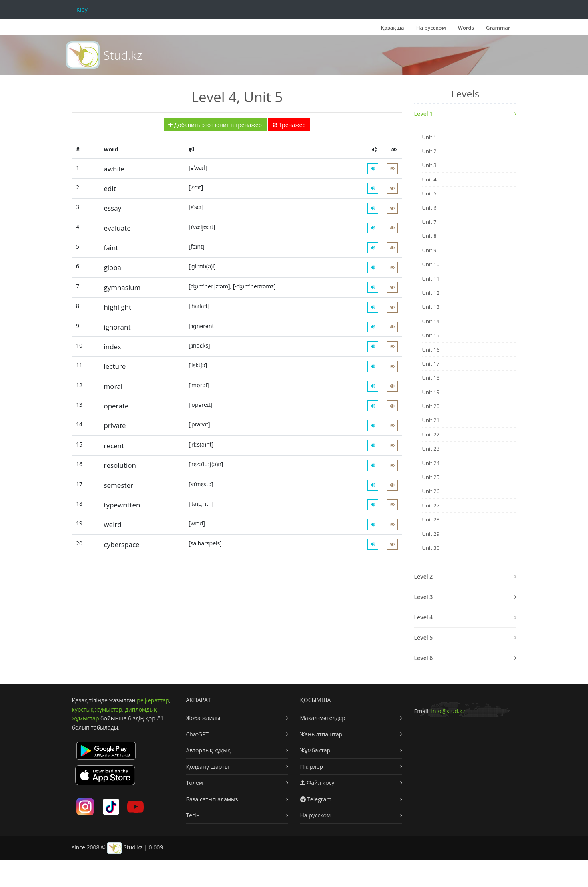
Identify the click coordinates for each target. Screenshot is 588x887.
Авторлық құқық (208, 750)
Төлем (195, 783)
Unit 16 (431, 350)
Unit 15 (431, 335)
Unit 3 (429, 165)
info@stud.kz (448, 711)
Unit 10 (431, 264)
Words (466, 28)
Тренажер (289, 125)
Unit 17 (431, 364)
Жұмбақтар (315, 750)
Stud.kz (123, 55)
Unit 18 (431, 378)
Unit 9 (429, 250)
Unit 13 (431, 307)
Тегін (193, 815)
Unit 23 (431, 449)
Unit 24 (431, 463)
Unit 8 (429, 236)
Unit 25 (431, 477)
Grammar (498, 28)
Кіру (82, 9)
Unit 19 (431, 392)
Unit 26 (431, 491)
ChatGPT (198, 734)
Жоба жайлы (203, 718)
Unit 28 (431, 519)
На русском (431, 28)
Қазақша (392, 28)
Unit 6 (429, 208)
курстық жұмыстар (97, 709)
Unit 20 (431, 406)
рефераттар (153, 700)
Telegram (316, 799)
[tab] (465, 114)
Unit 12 (431, 293)
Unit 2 (429, 151)
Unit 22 (431, 434)
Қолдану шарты (208, 767)
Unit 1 (429, 137)
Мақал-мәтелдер (323, 718)
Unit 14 (431, 321)
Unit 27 (431, 505)
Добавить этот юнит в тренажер (215, 125)
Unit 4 (429, 179)
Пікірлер (312, 767)
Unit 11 (431, 279)
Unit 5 (429, 193)
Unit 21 (431, 420)
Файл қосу (317, 783)
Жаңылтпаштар (321, 734)
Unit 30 (431, 548)
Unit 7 (429, 222)
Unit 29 (431, 534)
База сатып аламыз (212, 799)
